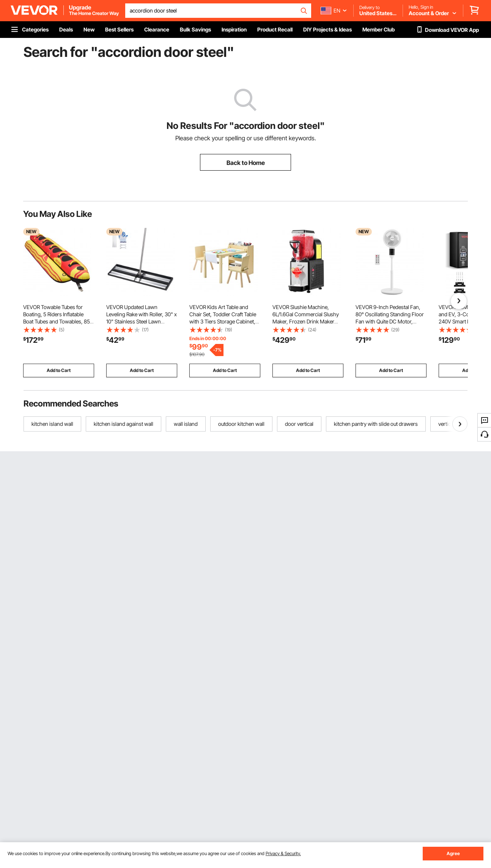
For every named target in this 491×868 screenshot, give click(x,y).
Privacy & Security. (283, 853)
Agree (453, 853)
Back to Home (246, 163)
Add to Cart (59, 370)
